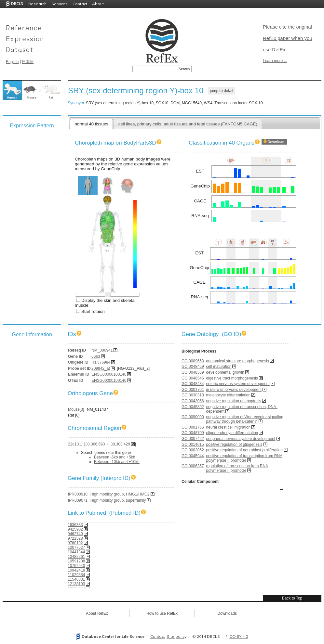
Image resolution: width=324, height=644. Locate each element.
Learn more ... (275, 61)
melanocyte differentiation (228, 395)
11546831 (76, 579)
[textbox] (155, 69)
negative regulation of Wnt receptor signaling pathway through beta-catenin (244, 419)
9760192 (75, 543)
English (12, 62)
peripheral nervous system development (241, 439)
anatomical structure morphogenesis (237, 361)
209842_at (101, 368)
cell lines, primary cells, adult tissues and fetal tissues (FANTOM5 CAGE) (188, 124)
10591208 (76, 561)
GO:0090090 (193, 417)
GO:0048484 (193, 384)
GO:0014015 (193, 444)
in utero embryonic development (234, 390)
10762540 (76, 566)
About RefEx (97, 613)
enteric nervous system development (238, 384)
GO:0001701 (193, 390)
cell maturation (219, 367)
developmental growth (225, 372)
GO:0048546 (193, 378)
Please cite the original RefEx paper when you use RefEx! (288, 38)
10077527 (76, 547)
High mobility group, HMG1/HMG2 (120, 494)
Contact (80, 4)
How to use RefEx (162, 613)
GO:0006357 (193, 466)
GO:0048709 (193, 433)
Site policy (177, 636)
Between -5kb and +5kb (115, 457)
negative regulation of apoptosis (233, 401)
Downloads (227, 613)
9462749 (75, 534)
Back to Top (292, 598)
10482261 (76, 557)
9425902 (75, 529)
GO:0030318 (193, 395)
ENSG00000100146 (109, 374)
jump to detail (221, 91)
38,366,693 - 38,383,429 (108, 444)
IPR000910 (78, 494)
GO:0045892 (193, 407)
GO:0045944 (193, 456)
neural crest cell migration (228, 427)
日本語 (28, 62)
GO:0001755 (193, 427)
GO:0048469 (193, 367)
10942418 (76, 570)
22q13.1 (75, 444)
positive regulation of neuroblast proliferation (244, 450)
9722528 (75, 538)
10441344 (76, 552)
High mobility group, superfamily (118, 500)
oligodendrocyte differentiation (232, 433)
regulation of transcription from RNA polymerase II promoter (237, 468)
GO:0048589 (193, 372)
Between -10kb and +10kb (117, 462)
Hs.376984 (101, 362)
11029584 (76, 575)
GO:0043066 (193, 401)
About (98, 4)
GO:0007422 (193, 439)
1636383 (75, 525)
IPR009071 (78, 500)
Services (60, 4)
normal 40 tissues (91, 124)
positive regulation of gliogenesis (234, 444)
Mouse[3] (76, 409)
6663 (96, 356)
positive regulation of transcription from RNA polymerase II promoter (244, 458)
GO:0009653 (193, 361)
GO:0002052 (193, 450)
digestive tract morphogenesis (232, 378)
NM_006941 (102, 350)
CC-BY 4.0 (239, 636)
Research (37, 4)
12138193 (76, 584)
